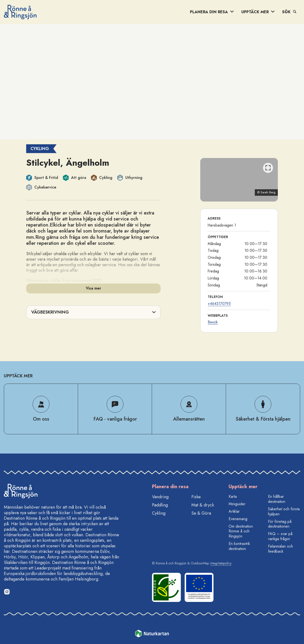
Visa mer (93, 288)
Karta (233, 496)
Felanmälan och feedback (280, 549)
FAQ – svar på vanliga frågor (280, 536)
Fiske (196, 497)
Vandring (160, 497)
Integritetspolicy (221, 563)
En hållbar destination (277, 499)
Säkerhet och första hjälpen (284, 511)
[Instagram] (7, 592)
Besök (213, 322)
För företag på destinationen (280, 524)
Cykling (159, 513)
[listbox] (239, 180)
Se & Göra (201, 513)
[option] (239, 180)
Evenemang (238, 519)
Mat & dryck (203, 505)
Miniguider (237, 504)
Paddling (160, 505)
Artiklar (234, 511)
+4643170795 (219, 304)
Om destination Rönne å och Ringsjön (241, 531)
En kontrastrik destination (239, 546)
